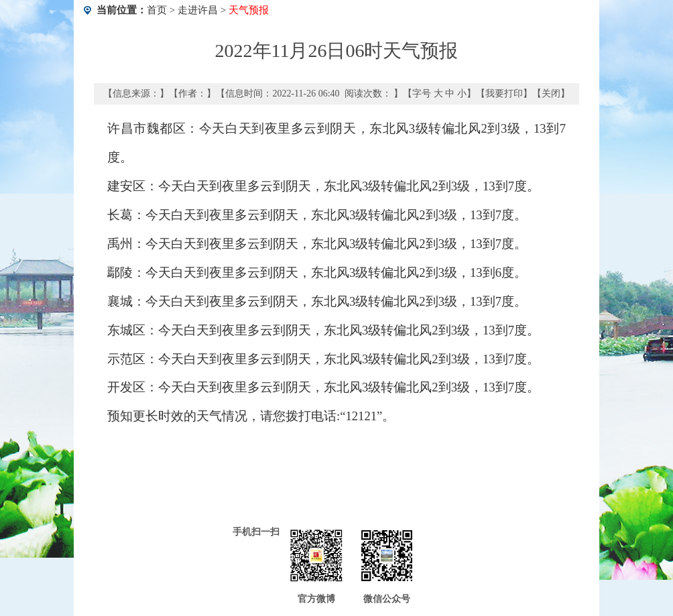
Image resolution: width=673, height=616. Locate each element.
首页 (157, 10)
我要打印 (504, 94)
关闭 (551, 94)
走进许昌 (198, 10)
